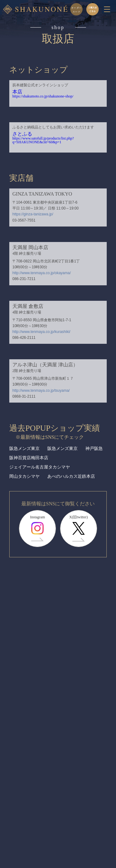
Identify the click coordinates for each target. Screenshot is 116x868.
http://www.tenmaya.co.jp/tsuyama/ (41, 391)
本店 (17, 92)
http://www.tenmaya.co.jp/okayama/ (42, 273)
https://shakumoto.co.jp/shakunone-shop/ (43, 96)
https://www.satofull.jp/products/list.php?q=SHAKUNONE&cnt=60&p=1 (43, 140)
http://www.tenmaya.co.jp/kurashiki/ (41, 332)
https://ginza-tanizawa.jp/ (33, 214)
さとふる (22, 134)
